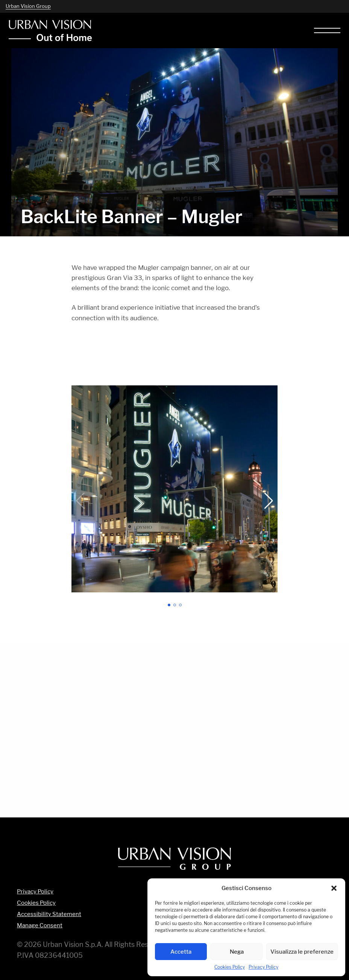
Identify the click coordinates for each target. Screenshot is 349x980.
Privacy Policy (263, 967)
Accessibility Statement (49, 914)
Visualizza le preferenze (302, 952)
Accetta (181, 952)
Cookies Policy (230, 967)
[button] (334, 888)
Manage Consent (40, 926)
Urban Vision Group (28, 6)
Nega (237, 952)
